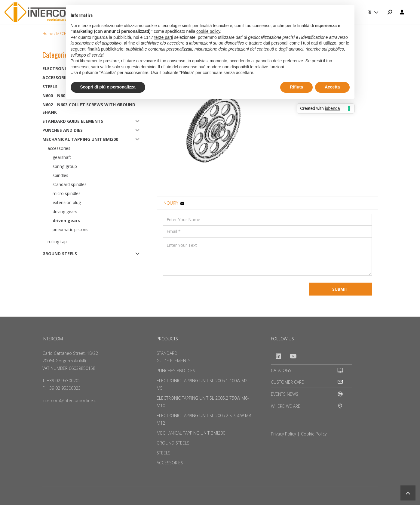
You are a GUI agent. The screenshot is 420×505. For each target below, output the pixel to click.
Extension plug (67, 202)
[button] (408, 493)
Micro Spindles (67, 193)
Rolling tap (57, 242)
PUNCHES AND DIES (63, 130)
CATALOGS (281, 370)
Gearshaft (62, 157)
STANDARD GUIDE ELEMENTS (73, 121)
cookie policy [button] (208, 31)
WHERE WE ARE (286, 406)
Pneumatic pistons (71, 229)
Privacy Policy (283, 434)
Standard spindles (70, 184)
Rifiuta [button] (296, 87)
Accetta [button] (332, 87)
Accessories (59, 148)
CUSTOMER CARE (287, 382)
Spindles (60, 175)
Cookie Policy (314, 434)
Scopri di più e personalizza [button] (108, 87)
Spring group (65, 166)
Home (48, 33)
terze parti (164, 37)
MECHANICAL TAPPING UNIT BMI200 (80, 139)
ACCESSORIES (170, 463)
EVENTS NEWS (285, 394)
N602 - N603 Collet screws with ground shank (89, 108)
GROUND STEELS (60, 254)
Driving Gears (65, 211)
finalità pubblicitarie (105, 49)
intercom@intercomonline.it (69, 400)
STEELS (164, 453)
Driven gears (66, 220)
